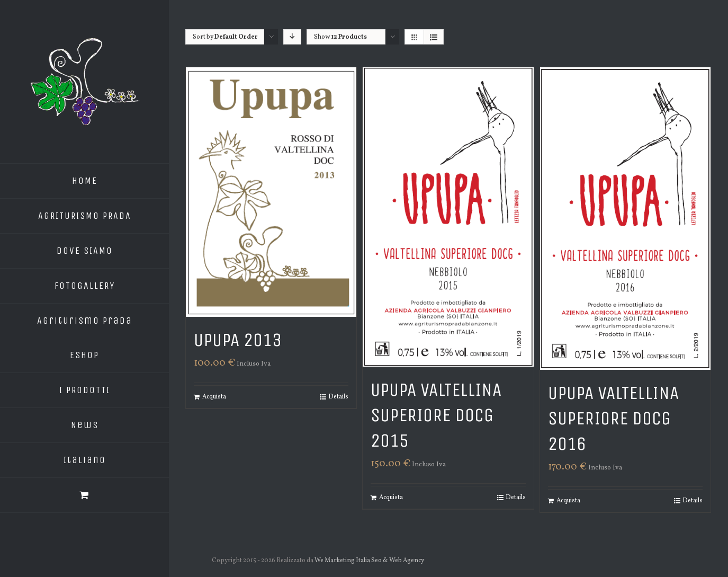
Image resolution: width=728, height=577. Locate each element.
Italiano (85, 460)
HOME (85, 181)
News (85, 425)
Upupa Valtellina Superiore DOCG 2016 (613, 418)
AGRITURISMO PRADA (85, 216)
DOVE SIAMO (85, 251)
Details (338, 397)
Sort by (225, 37)
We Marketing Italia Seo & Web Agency (370, 561)
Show (340, 37)
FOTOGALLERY (85, 286)
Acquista (214, 397)
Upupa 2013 (238, 340)
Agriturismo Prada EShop (85, 338)
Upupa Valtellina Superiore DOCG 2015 (436, 415)
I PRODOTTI (85, 390)
